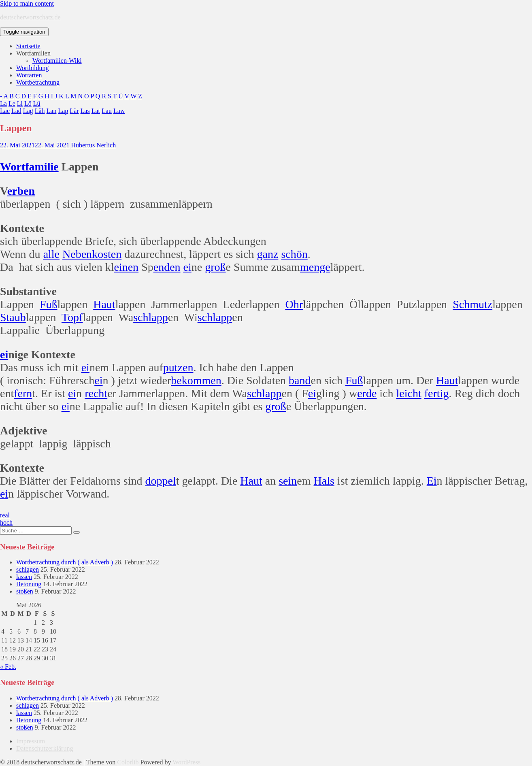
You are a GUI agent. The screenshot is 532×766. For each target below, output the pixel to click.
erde (367, 393)
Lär (74, 111)
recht (96, 393)
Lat (96, 111)
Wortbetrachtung (38, 82)
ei (187, 267)
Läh (40, 111)
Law (119, 111)
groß (215, 267)
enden (167, 267)
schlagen (28, 569)
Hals (324, 481)
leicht (409, 393)
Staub (13, 317)
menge (315, 267)
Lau (107, 111)
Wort (13, 167)
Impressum (31, 741)
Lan (52, 111)
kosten (107, 254)
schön (294, 254)
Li (20, 103)
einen (126, 267)
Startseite (28, 46)
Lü (37, 103)
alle (51, 254)
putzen (178, 367)
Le (12, 103)
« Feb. (8, 667)
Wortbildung (32, 68)
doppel (160, 481)
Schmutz (472, 304)
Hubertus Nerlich (94, 145)
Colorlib (128, 762)
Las (85, 111)
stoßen (25, 591)
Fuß (49, 304)
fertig (437, 393)
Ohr (294, 304)
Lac (5, 111)
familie (42, 167)
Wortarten (29, 75)
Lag (28, 111)
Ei (432, 481)
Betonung (29, 584)
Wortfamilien (33, 53)
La (3, 103)
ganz (268, 254)
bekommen (196, 380)
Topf (72, 317)
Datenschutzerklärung (45, 748)
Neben (77, 254)
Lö (28, 103)
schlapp (151, 317)
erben (21, 191)
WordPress (186, 762)
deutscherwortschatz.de (30, 17)
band (300, 380)
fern (23, 393)
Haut (104, 304)
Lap (63, 111)
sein (288, 481)
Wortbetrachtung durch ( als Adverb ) (65, 562)
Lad (16, 111)
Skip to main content (27, 3)
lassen (24, 577)
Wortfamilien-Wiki (57, 61)
